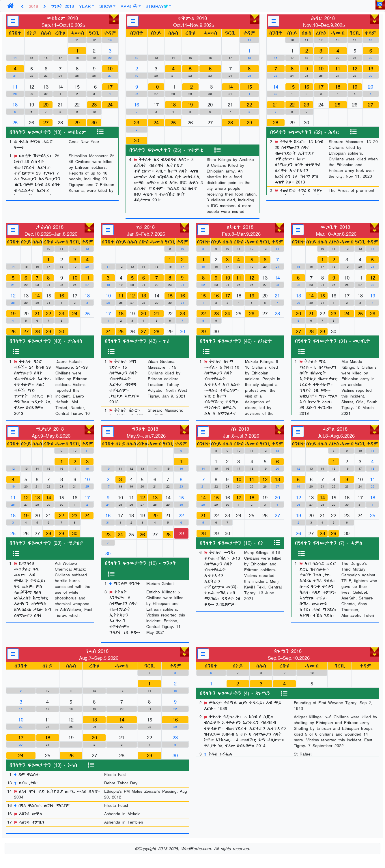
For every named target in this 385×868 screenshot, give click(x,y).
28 (230, 123)
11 (338, 69)
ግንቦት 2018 (62, 6)
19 (190, 105)
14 (230, 87)
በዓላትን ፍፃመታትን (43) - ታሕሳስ (46, 341)
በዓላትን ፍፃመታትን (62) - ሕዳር (305, 132)
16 (306, 87)
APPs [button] (129, 6)
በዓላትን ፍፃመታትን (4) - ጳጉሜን (235, 693)
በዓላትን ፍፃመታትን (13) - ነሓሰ (43, 765)
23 (94, 105)
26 (13, 331)
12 (190, 87)
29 (77, 123)
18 (173, 105)
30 (94, 123)
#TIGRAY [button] (157, 6)
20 (46, 105)
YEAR (85, 6)
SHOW (106, 6)
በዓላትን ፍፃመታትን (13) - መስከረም (48, 132)
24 (110, 105)
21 (276, 105)
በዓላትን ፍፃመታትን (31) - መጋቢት (332, 341)
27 (46, 123)
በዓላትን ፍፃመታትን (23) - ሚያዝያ (46, 543)
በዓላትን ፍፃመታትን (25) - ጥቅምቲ (166, 150)
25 (173, 123)
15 (249, 87)
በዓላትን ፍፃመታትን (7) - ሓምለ (329, 543)
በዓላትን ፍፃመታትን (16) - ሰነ (231, 543)
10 (110, 69)
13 (371, 69)
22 (249, 105)
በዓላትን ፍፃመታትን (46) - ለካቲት (236, 341)
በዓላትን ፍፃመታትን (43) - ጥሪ (137, 341)
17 (110, 87)
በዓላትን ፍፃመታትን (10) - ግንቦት (141, 563)
